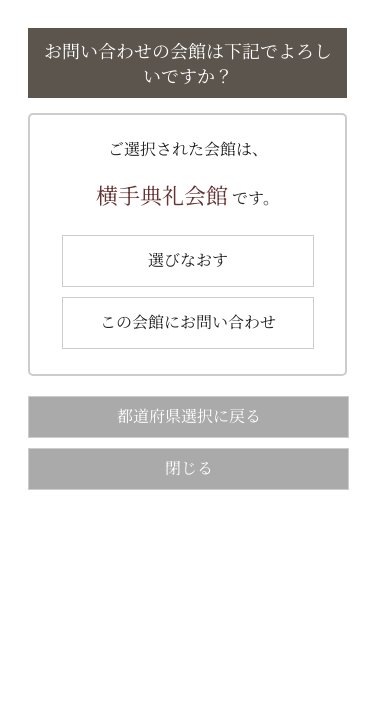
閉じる (189, 467)
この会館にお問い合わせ (188, 321)
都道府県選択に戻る (189, 415)
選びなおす (188, 259)
